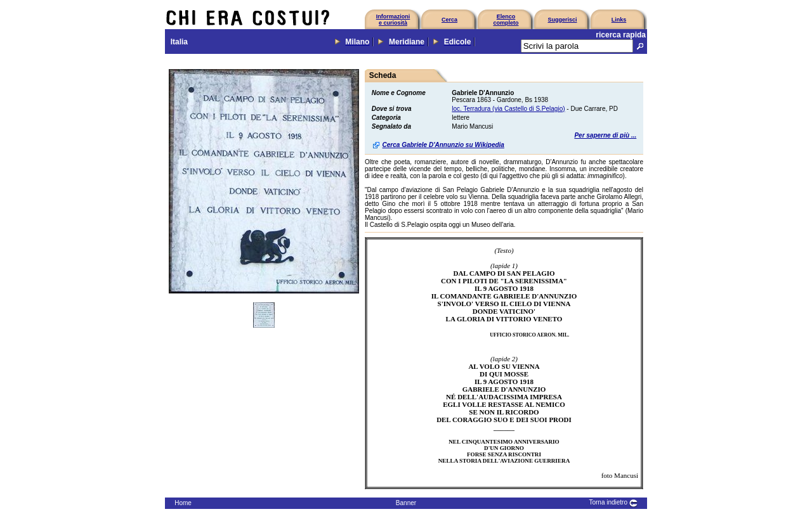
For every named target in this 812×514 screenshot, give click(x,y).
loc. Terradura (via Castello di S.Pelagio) (508, 109)
